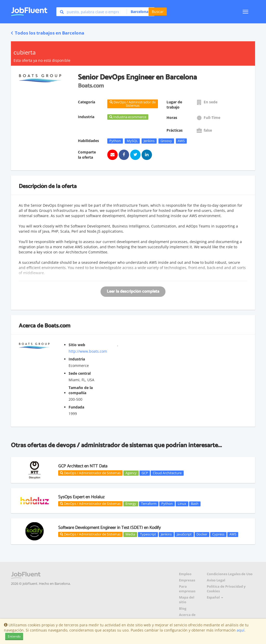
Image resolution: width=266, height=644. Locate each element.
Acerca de (187, 615)
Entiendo (14, 636)
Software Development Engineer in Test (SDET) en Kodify (109, 528)
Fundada (76, 407)
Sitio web (77, 345)
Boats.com (57, 326)
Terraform (149, 504)
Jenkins (149, 141)
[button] (139, 12)
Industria (77, 359)
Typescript (148, 534)
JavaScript (184, 534)
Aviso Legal (216, 580)
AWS (181, 141)
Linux (182, 504)
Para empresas (187, 589)
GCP (145, 473)
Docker (202, 534)
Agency (131, 473)
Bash (195, 504)
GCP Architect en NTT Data (83, 466)
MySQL (132, 141)
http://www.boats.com (88, 351)
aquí (241, 630)
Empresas (187, 580)
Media (130, 534)
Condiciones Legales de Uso (230, 574)
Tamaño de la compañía (81, 390)
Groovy (166, 141)
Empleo (185, 574)
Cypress (218, 534)
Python (115, 141)
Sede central (80, 373)
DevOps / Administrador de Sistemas (90, 473)
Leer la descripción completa (133, 291)
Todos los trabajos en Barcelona (48, 33)
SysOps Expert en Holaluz (81, 497)
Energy (131, 504)
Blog (183, 609)
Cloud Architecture (167, 473)
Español (215, 597)
